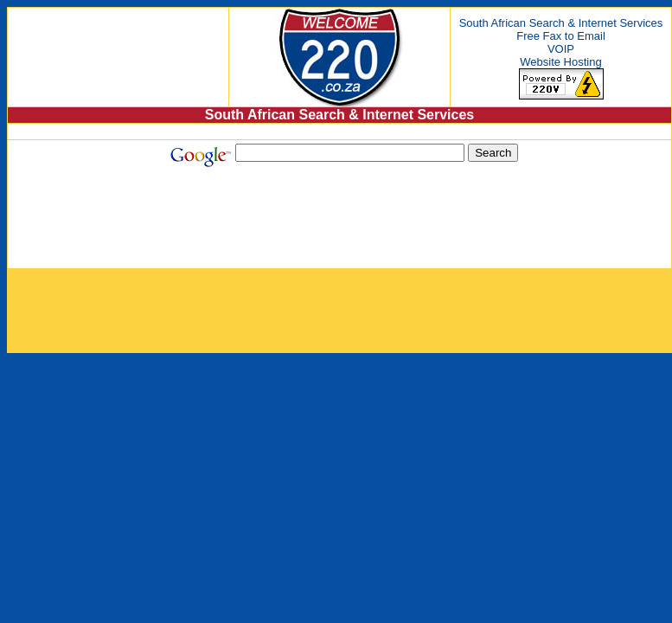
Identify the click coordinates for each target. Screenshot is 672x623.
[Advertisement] (346, 226)
